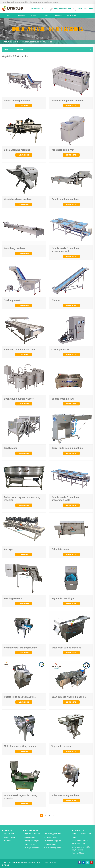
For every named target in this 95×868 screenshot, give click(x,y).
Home (16, 42)
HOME (8, 15)
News (46, 15)
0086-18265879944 (86, 9)
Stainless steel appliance (52, 841)
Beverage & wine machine (33, 848)
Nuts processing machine (52, 848)
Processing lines (30, 844)
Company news (8, 837)
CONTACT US (71, 15)
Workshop (6, 841)
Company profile (9, 834)
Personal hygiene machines (52, 834)
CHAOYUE (6, 865)
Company (59, 15)
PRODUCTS (21, 15)
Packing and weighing (32, 841)
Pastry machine (49, 844)
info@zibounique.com (62, 9)
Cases (33, 15)
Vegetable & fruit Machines (33, 834)
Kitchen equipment (50, 837)
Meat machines (29, 837)
